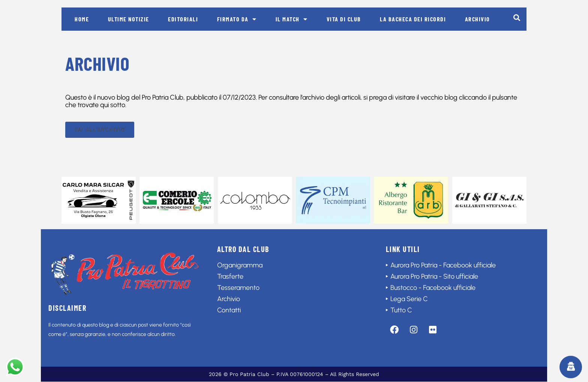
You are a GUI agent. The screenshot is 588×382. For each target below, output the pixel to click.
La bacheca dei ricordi (413, 19)
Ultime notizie (129, 19)
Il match (292, 19)
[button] (517, 17)
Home (82, 19)
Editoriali (183, 19)
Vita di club (344, 19)
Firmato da (237, 19)
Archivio (478, 19)
